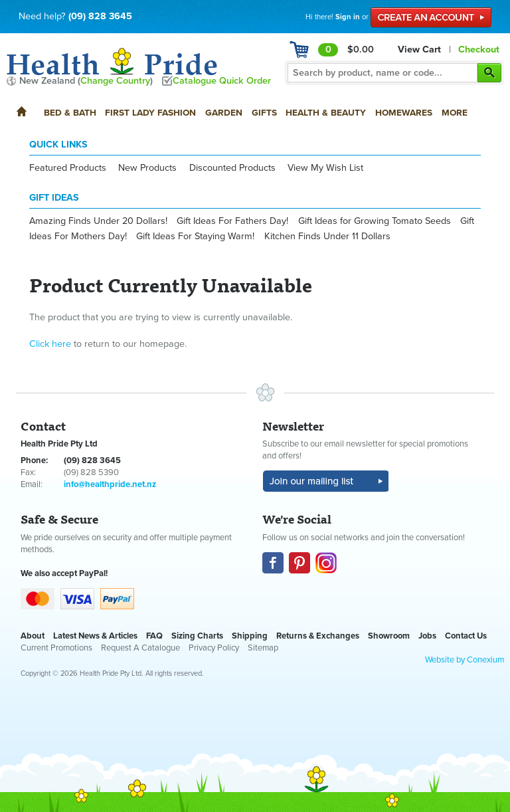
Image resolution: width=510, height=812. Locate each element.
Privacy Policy (214, 648)
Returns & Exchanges (318, 636)
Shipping (250, 636)
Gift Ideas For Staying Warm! (195, 236)
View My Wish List (325, 168)
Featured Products (68, 168)
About (33, 636)
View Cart (419, 50)
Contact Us (466, 636)
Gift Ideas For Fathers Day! (232, 221)
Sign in (348, 17)
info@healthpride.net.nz (110, 484)
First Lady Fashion (150, 113)
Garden (224, 113)
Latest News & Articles (95, 636)
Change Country (115, 81)
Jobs (427, 636)
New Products (147, 168)
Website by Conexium (465, 660)
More (455, 113)
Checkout (479, 50)
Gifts (264, 113)
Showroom (389, 636)
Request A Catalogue (140, 648)
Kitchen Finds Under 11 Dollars (327, 236)
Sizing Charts (197, 636)
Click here (50, 344)
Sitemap (263, 648)
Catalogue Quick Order (222, 81)
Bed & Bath (70, 113)
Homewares (404, 113)
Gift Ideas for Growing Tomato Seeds (375, 221)
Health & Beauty (326, 113)
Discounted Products (232, 168)
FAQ (154, 636)
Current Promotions (56, 648)
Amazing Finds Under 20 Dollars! (98, 221)
